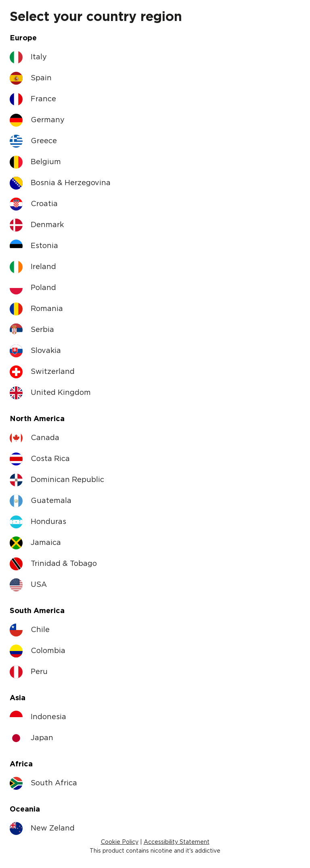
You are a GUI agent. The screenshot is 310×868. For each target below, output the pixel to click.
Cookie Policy (120, 842)
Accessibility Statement (177, 842)
